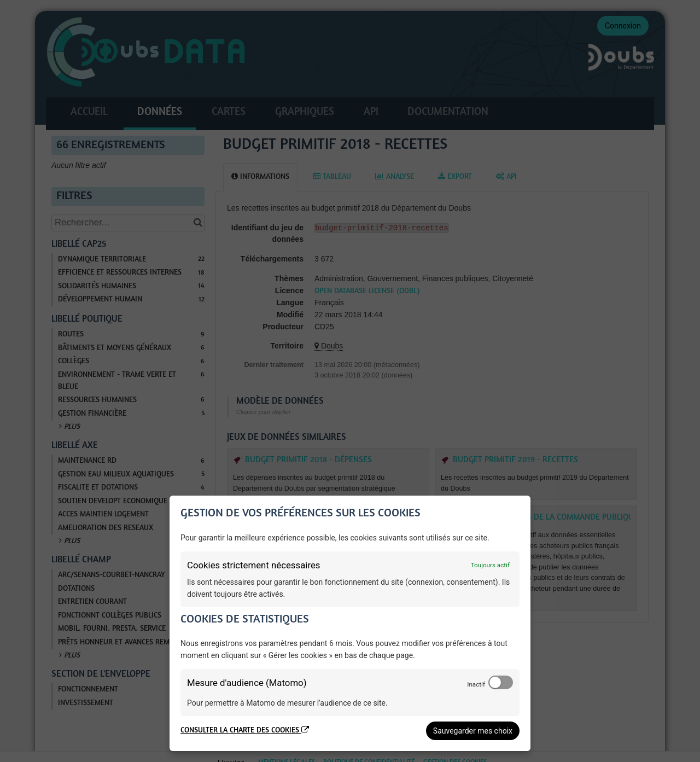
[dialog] (350, 623)
